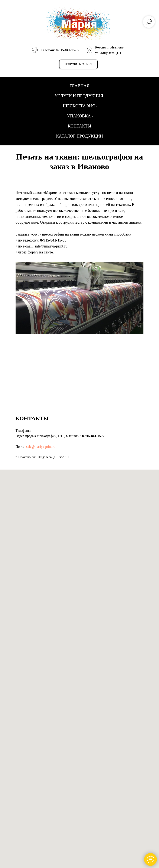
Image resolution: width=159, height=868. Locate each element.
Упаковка (79, 116)
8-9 (43, 240)
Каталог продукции (79, 136)
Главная (79, 86)
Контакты (79, 126)
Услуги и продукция (79, 96)
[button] (79, 64)
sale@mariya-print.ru (41, 447)
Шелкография (79, 106)
